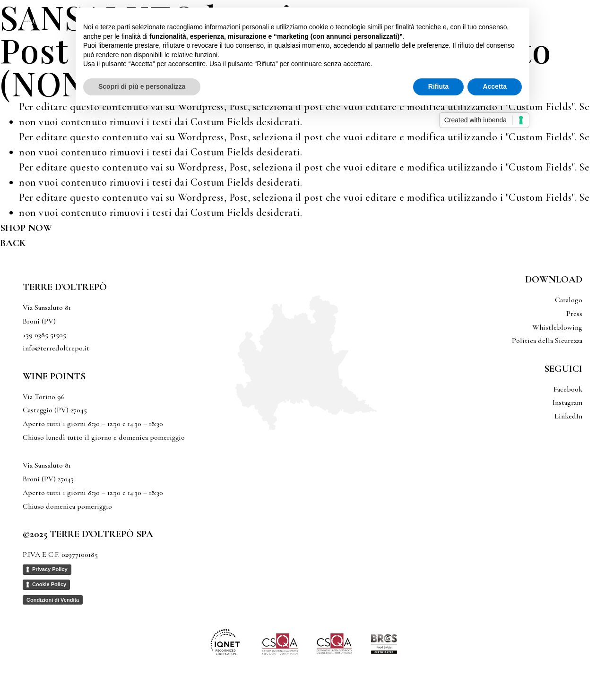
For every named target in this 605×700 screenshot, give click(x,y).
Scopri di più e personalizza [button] (142, 86)
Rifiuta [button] (439, 86)
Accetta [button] (495, 86)
